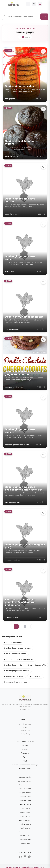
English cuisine (25, 793)
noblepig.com (10, 99)
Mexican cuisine (25, 824)
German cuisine (25, 804)
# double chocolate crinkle (15, 654)
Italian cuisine (25, 816)
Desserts (25, 749)
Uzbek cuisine (25, 844)
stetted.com (10, 272)
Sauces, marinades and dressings (25, 765)
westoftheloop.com (12, 502)
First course (25, 753)
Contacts (25, 727)
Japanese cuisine (25, 820)
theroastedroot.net (12, 560)
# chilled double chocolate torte (17, 648)
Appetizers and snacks (25, 741)
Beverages (25, 745)
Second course (25, 769)
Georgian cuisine (25, 801)
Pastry (25, 757)
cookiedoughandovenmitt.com (17, 445)
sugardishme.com (12, 156)
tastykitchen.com (12, 618)
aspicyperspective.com (14, 387)
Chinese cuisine (25, 789)
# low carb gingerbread (14, 676)
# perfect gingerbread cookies (17, 671)
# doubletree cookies (13, 642)
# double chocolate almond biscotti (19, 659)
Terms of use (25, 730)
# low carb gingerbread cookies (17, 682)
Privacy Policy (25, 734)
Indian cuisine (25, 812)
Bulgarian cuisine (25, 785)
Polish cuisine (25, 828)
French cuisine (25, 797)
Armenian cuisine (25, 781)
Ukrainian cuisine (25, 840)
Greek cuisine (25, 808)
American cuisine (25, 777)
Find (44, 17)
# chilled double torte (13, 665)
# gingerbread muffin (37, 665)
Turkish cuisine (25, 836)
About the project (25, 724)
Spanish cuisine (25, 832)
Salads (25, 761)
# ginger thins (36, 676)
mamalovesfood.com (13, 329)
